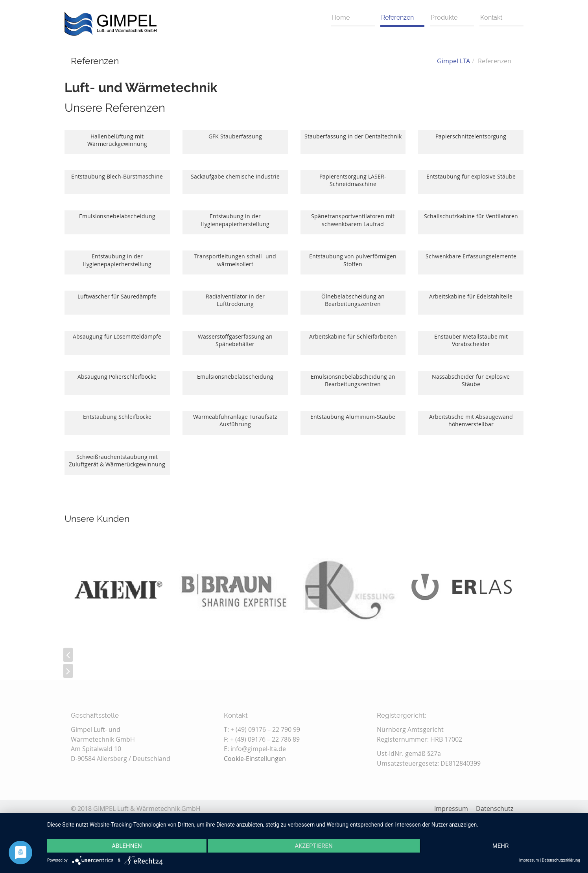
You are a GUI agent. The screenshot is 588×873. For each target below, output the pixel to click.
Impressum (529, 860)
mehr (501, 846)
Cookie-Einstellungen (255, 759)
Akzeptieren (313, 846)
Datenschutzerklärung (561, 860)
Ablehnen (127, 846)
